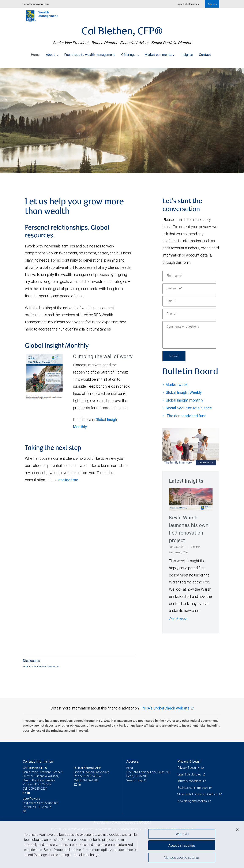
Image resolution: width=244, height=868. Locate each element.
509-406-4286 (89, 780)
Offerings (130, 54)
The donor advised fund (186, 416)
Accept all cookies (182, 845)
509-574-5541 (93, 776)
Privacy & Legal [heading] (189, 761)
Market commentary (159, 54)
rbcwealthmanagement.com (36, 4)
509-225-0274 (38, 789)
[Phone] (189, 314)
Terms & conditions (190, 781)
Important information (188, 4)
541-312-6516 (42, 807)
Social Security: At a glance (189, 408)
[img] (122, 118)
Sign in (212, 4)
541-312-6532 (42, 784)
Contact (205, 54)
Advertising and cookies (193, 805)
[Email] (189, 301)
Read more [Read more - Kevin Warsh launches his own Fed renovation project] (178, 619)
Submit (174, 356)
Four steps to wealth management (90, 54)
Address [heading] (132, 761)
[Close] (237, 830)
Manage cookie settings (182, 858)
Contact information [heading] (38, 761)
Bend (130, 768)
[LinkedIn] (29, 793)
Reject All (182, 834)
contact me (68, 480)
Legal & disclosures (190, 774)
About (52, 54)
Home (35, 54)
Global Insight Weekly (184, 392)
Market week (177, 385)
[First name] (189, 276)
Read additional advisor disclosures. (41, 666)
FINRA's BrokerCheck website (165, 708)
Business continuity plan (193, 788)
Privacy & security (189, 768)
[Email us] (25, 793)
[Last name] (189, 289)
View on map (135, 780)
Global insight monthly (184, 400)
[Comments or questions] (189, 335)
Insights (187, 54)
